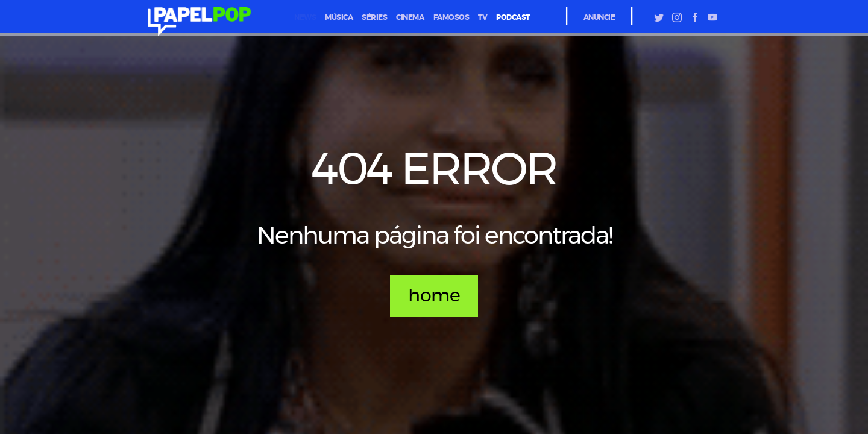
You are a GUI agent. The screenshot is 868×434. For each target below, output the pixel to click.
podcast (513, 17)
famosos (451, 17)
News (305, 17)
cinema (410, 17)
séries (374, 17)
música (339, 17)
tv (483, 17)
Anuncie (599, 17)
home (434, 296)
